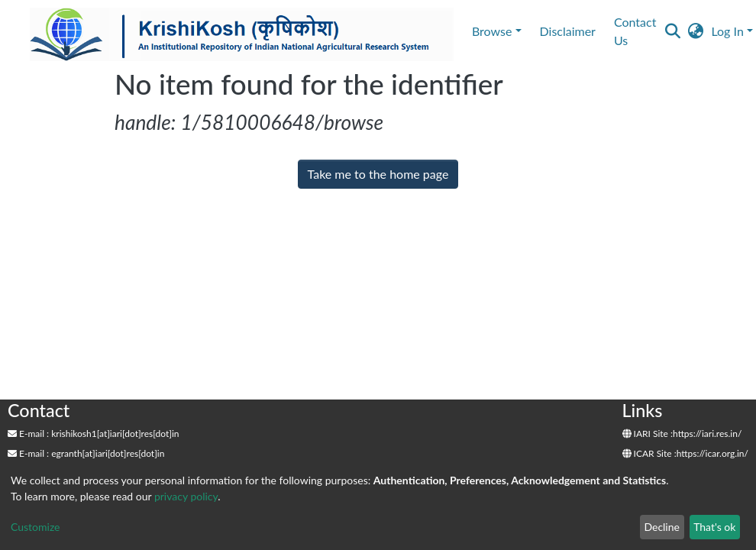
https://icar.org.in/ (712, 453)
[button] (695, 31)
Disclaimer (568, 31)
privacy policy (186, 496)
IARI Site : (648, 434)
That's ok (714, 527)
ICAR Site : (649, 453)
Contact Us (635, 31)
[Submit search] (672, 31)
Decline (662, 527)
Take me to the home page (378, 174)
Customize (36, 527)
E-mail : (28, 434)
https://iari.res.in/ (707, 434)
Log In (727, 31)
